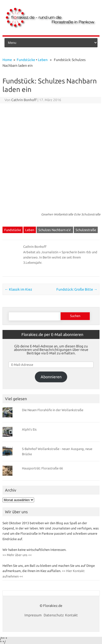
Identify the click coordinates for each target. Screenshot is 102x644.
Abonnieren (51, 377)
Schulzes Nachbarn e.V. (55, 230)
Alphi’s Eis (29, 429)
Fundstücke (26, 60)
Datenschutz (54, 615)
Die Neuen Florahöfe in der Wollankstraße (53, 410)
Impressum (33, 615)
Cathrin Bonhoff (24, 100)
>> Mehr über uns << (17, 555)
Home (7, 60)
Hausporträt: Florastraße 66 (42, 468)
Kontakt (71, 615)
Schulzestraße (86, 230)
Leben (43, 60)
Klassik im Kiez (18, 289)
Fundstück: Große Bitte (77, 289)
